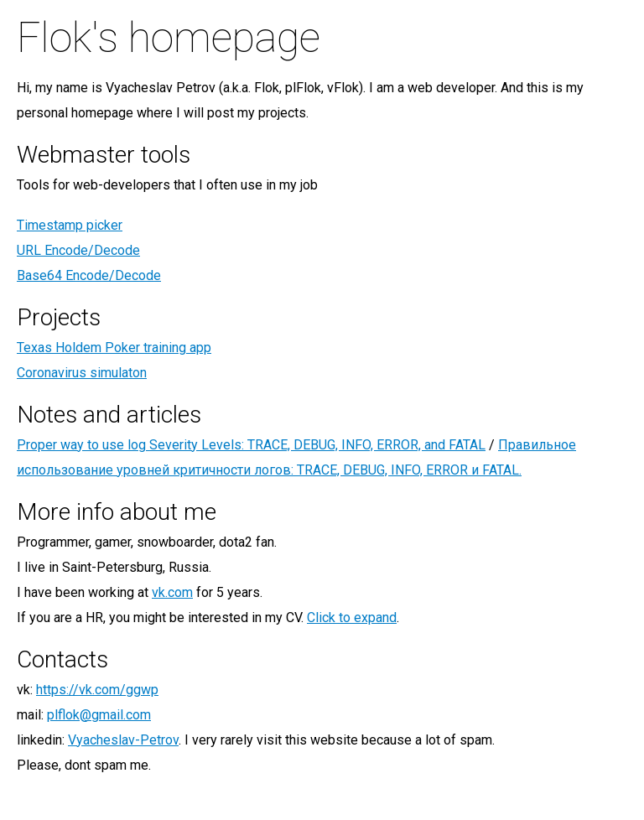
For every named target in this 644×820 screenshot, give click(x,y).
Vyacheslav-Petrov (123, 740)
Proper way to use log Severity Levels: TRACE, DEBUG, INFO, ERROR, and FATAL (251, 445)
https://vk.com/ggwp (97, 690)
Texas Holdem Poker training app (114, 348)
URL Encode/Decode (78, 250)
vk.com (172, 592)
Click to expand (352, 618)
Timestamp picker (70, 225)
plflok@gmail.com (99, 715)
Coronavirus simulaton (82, 373)
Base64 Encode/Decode (89, 275)
